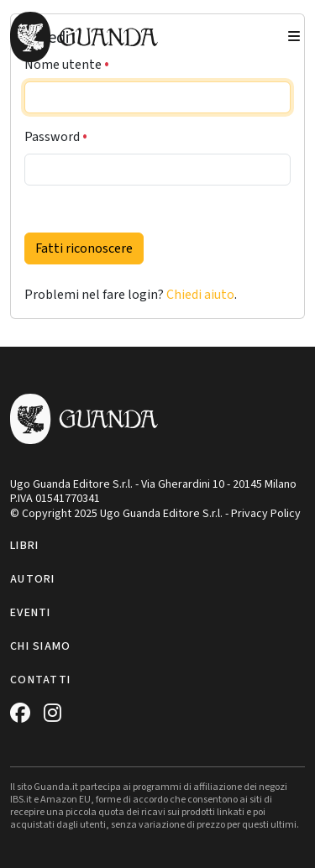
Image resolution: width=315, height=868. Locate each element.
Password (56, 137)
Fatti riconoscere (84, 248)
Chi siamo (41, 646)
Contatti (40, 680)
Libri (24, 546)
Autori (33, 579)
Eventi (31, 613)
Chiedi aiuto (200, 295)
